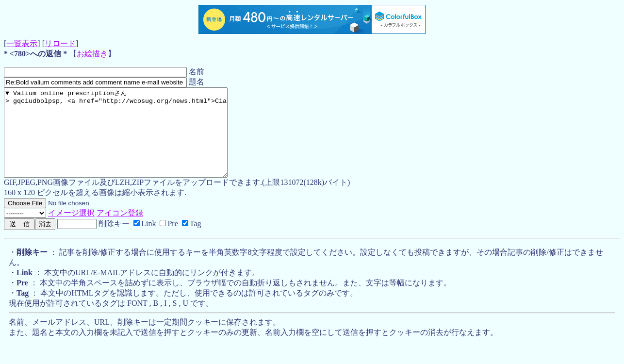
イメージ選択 (71, 230)
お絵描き (92, 54)
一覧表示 (22, 43)
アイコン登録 (120, 230)
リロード (60, 43)
